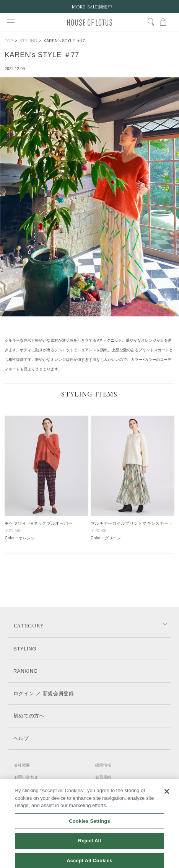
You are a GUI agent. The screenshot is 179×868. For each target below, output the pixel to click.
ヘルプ (21, 738)
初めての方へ (29, 716)
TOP (9, 41)
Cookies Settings (89, 825)
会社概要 (22, 765)
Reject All (89, 844)
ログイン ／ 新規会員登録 (44, 694)
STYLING (28, 41)
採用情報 (103, 765)
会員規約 (103, 777)
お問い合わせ (26, 777)
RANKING (26, 671)
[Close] (167, 795)
